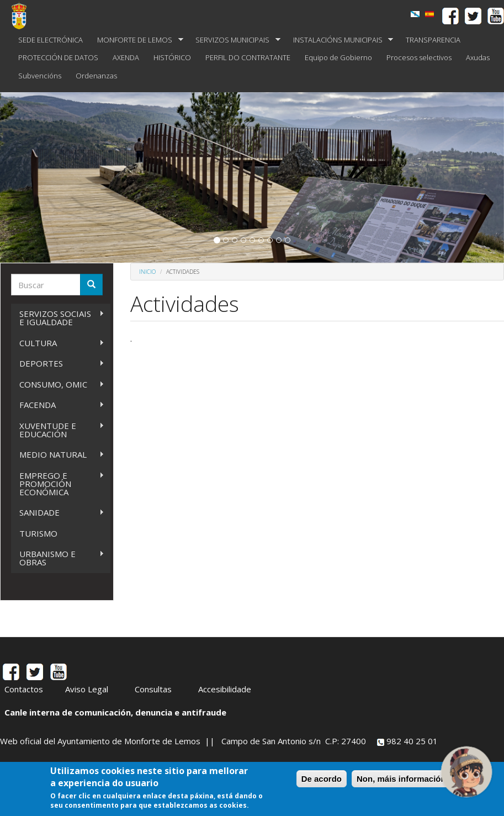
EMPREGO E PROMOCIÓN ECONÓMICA (58, 484)
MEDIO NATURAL (58, 455)
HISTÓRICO (172, 57)
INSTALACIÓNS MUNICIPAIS (340, 40)
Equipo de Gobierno (338, 57)
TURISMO (38, 533)
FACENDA (58, 405)
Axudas (478, 57)
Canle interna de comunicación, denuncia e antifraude (115, 712)
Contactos (24, 689)
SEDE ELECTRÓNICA (51, 40)
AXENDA (126, 57)
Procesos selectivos (419, 57)
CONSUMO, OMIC (58, 385)
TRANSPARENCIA (433, 40)
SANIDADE (58, 513)
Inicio (147, 272)
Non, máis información (401, 779)
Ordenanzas (96, 76)
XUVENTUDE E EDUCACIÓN (58, 430)
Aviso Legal (87, 689)
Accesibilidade (225, 689)
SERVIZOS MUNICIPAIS (234, 40)
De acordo (322, 779)
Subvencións (40, 76)
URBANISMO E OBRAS (58, 558)
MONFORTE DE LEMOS (137, 40)
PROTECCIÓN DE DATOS (58, 57)
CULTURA (58, 343)
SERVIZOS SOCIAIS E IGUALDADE (58, 318)
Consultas (153, 689)
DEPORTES (58, 364)
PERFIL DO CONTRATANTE (248, 57)
